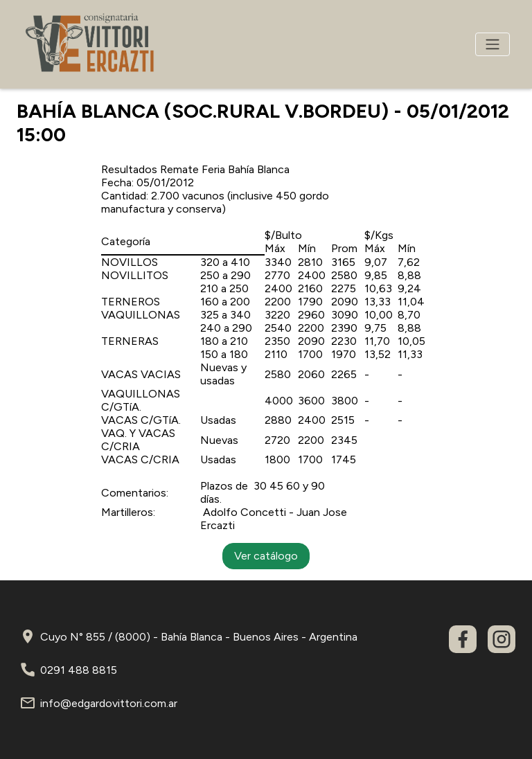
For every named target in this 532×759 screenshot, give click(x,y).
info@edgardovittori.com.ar (109, 703)
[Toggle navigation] (493, 44)
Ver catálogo (266, 556)
